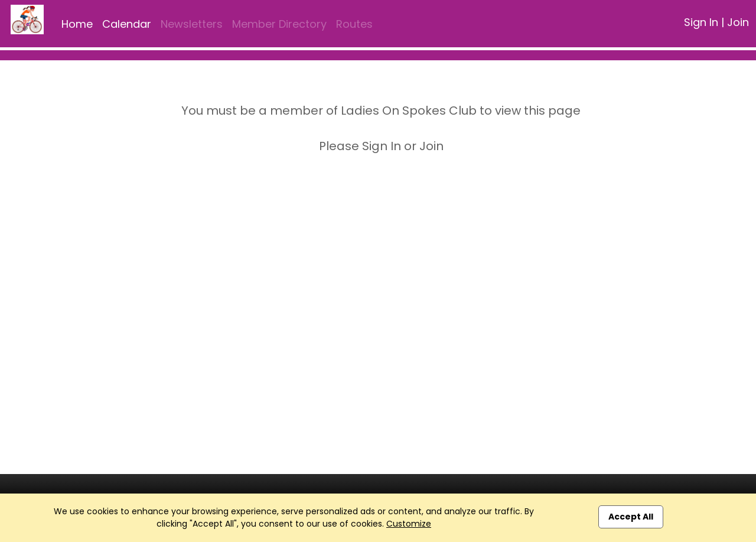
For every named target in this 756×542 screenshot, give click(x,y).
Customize (409, 524)
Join (738, 22)
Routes (354, 24)
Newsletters (192, 24)
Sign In (701, 22)
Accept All (631, 517)
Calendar (127, 24)
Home (77, 24)
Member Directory (279, 24)
